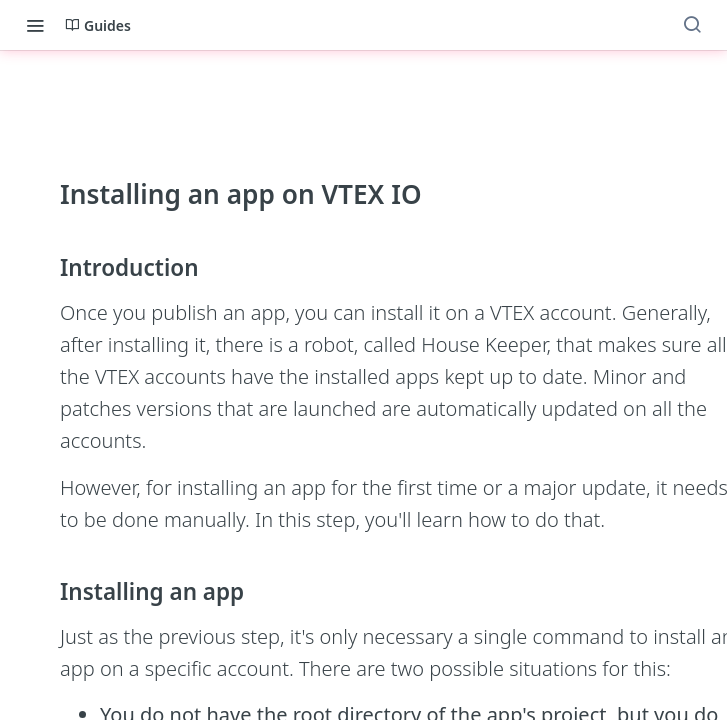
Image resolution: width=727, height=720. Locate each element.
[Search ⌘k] (692, 25)
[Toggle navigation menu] (35, 25)
